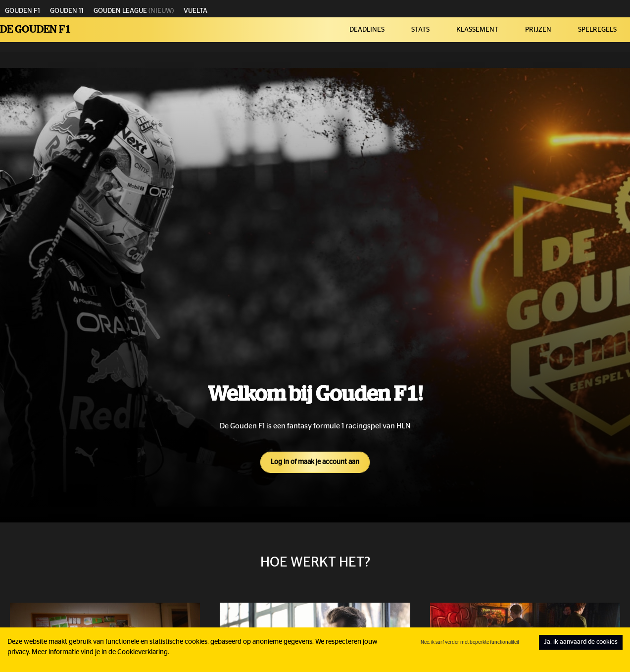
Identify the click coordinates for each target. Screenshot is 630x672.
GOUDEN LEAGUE (120, 11)
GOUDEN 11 (67, 11)
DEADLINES (367, 30)
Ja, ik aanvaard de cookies (581, 642)
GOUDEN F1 (23, 11)
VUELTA (195, 11)
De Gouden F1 (36, 29)
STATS (420, 30)
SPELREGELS (597, 30)
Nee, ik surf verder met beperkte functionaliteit (470, 642)
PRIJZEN (538, 30)
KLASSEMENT (477, 30)
